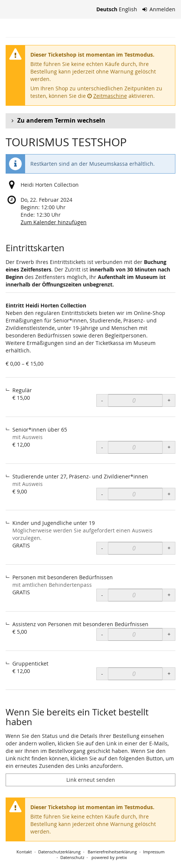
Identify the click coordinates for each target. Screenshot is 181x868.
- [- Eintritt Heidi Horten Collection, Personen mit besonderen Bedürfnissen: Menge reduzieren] (102, 595)
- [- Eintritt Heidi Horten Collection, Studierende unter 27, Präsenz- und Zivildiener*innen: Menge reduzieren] (102, 494)
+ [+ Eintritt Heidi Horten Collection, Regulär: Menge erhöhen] (169, 400)
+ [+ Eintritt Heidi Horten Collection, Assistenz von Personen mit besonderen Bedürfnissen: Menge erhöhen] (169, 634)
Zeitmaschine (107, 96)
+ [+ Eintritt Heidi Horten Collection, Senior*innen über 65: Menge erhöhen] (169, 447)
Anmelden (159, 9)
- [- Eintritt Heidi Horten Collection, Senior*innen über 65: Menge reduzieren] (102, 447)
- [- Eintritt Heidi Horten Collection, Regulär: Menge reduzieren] (102, 400)
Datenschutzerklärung (59, 852)
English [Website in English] (128, 9)
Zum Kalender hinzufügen (54, 222)
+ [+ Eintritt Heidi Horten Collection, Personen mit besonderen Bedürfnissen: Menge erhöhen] (169, 595)
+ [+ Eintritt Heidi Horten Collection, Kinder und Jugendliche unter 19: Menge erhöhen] (169, 548)
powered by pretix (109, 857)
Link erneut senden (91, 780)
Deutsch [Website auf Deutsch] (107, 9)
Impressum (154, 852)
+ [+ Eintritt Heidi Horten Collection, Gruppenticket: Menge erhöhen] (169, 674)
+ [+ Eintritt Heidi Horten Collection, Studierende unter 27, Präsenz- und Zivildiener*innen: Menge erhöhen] (169, 494)
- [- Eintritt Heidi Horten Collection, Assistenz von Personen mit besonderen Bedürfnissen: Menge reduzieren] (102, 634)
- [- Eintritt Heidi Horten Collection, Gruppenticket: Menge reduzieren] (102, 674)
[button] (90, 121)
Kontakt (24, 852)
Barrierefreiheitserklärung (112, 852)
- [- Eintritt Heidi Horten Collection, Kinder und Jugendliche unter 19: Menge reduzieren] (102, 548)
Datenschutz (72, 857)
